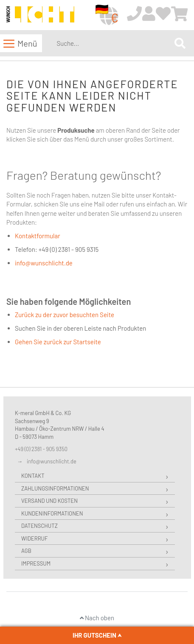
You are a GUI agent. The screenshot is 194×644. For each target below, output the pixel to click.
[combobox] (114, 43)
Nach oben (97, 618)
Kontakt (33, 476)
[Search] (180, 43)
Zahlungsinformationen (55, 488)
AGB (26, 551)
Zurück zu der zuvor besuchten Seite (65, 315)
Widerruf (34, 538)
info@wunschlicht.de (44, 263)
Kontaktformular (38, 236)
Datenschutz (39, 526)
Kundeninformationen (52, 513)
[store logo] (40, 15)
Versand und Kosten (49, 501)
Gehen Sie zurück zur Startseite (58, 342)
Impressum (36, 563)
